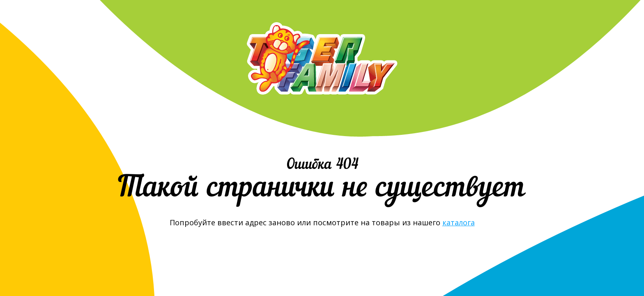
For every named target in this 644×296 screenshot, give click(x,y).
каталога (459, 222)
